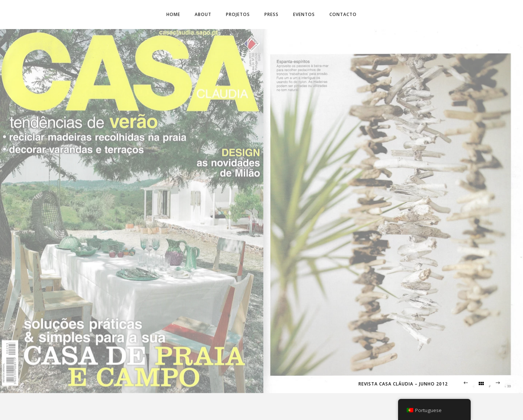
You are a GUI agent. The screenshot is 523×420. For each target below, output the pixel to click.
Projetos (238, 14)
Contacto (343, 14)
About (203, 14)
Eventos (304, 14)
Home (173, 14)
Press (271, 14)
